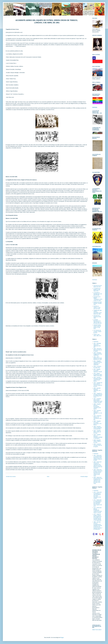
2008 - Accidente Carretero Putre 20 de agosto (98, 445)
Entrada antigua (84, 477)
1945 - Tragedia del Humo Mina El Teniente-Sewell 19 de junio (98, 385)
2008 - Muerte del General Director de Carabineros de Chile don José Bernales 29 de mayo (98, 480)
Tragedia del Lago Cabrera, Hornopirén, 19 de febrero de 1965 (98, 312)
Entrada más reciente (11, 477)
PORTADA (95, 280)
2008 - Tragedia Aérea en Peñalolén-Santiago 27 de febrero (98, 436)
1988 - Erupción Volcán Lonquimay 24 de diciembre (98, 428)
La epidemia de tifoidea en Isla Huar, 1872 (97, 290)
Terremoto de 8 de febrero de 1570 (98, 286)
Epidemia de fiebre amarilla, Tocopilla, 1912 (98, 303)
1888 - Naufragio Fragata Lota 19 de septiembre (98, 354)
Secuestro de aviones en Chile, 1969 (97, 317)
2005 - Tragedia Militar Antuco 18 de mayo (97, 432)
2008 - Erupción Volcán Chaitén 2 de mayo (97, 441)
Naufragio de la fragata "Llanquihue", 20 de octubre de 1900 (98, 299)
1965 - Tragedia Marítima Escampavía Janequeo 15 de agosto (97, 406)
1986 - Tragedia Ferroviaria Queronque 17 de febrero (97, 423)
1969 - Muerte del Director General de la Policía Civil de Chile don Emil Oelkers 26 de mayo (98, 473)
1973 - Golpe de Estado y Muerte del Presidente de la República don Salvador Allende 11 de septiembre (97, 517)
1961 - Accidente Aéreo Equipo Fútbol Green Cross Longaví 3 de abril (98, 401)
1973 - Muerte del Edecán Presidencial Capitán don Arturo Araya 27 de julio (98, 510)
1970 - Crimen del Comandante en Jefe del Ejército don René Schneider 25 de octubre (98, 495)
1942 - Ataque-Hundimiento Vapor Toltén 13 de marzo (98, 375)
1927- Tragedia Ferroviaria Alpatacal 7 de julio (98, 370)
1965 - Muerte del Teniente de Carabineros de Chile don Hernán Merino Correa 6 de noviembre (98, 465)
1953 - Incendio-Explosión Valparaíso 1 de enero (97, 390)
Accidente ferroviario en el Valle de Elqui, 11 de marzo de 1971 (98, 321)
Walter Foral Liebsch (97, 630)
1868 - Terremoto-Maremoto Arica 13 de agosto (98, 350)
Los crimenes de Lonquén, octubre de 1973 (97, 332)
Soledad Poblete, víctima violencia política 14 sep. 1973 (97, 327)
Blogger (62, 637)
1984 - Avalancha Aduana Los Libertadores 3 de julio (97, 418)
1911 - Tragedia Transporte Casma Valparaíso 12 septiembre (98, 363)
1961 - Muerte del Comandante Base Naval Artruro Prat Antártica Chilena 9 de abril (98, 458)
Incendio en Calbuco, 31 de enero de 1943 (97, 307)
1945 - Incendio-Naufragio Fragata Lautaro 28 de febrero (98, 379)
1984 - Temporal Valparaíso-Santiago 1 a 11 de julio (98, 412)
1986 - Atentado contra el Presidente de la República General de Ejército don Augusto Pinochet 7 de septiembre (98, 526)
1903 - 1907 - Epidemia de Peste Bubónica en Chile (98, 358)
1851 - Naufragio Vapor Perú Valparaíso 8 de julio (97, 345)
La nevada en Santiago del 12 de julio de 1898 (98, 294)
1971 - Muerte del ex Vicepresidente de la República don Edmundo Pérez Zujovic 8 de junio (98, 503)
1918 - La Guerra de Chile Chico (97, 367)
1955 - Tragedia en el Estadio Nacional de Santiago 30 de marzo (98, 395)
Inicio (48, 477)
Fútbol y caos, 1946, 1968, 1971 (97, 335)
